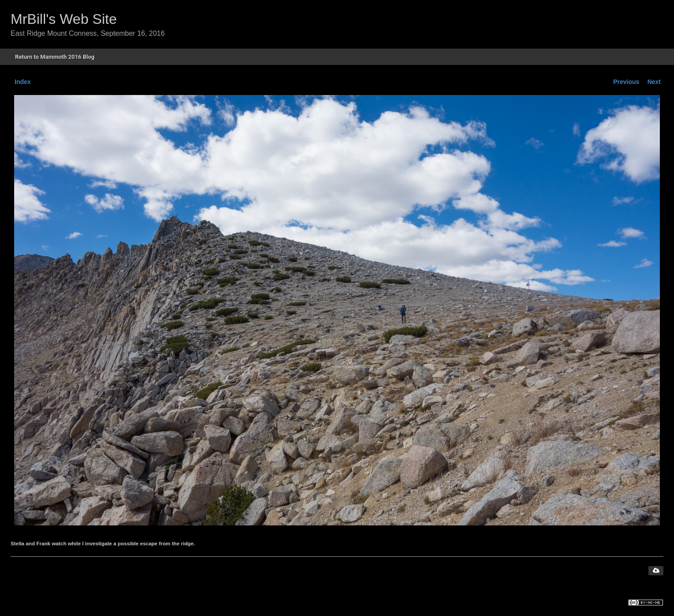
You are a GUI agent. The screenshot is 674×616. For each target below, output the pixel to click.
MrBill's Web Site (64, 19)
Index (23, 82)
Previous (626, 82)
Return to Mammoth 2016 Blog (55, 57)
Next (654, 82)
